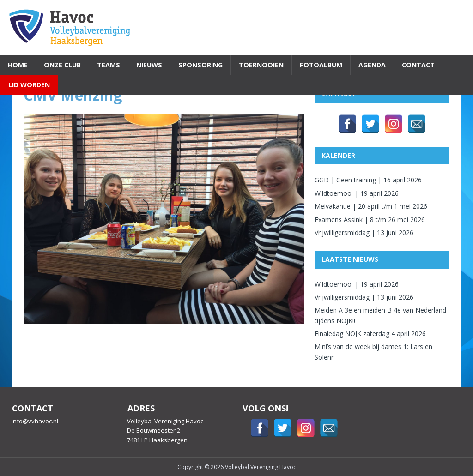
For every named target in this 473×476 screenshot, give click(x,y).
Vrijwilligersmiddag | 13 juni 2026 (364, 232)
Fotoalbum (321, 65)
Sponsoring (200, 65)
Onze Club (62, 65)
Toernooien (261, 65)
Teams (109, 65)
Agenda (372, 65)
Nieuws (149, 65)
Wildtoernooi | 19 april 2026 (357, 193)
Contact (418, 65)
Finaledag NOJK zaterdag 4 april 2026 (370, 334)
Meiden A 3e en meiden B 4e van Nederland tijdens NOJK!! (380, 315)
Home (18, 65)
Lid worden (29, 85)
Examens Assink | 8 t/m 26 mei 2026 (370, 220)
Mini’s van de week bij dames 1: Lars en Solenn (373, 352)
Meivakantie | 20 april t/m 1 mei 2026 (371, 206)
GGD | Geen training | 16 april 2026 (368, 180)
